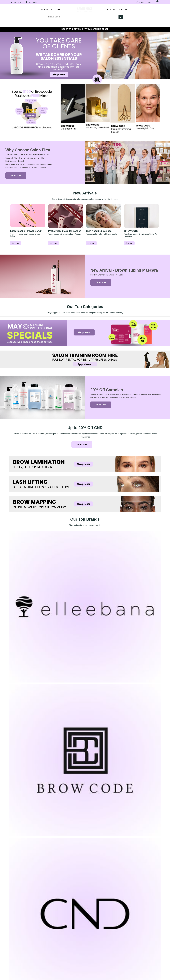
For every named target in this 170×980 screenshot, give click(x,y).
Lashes (22, 24)
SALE (149, 24)
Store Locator (32, 2)
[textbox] (83, 17)
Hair (108, 24)
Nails (67, 24)
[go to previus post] (29, 602)
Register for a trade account (118, 944)
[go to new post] (141, 602)
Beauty (121, 24)
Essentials (52, 24)
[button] (85, 632)
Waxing (95, 24)
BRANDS (136, 24)
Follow (155, 572)
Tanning (81, 24)
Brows (36, 24)
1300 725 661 (17, 2)
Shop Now (16, 175)
